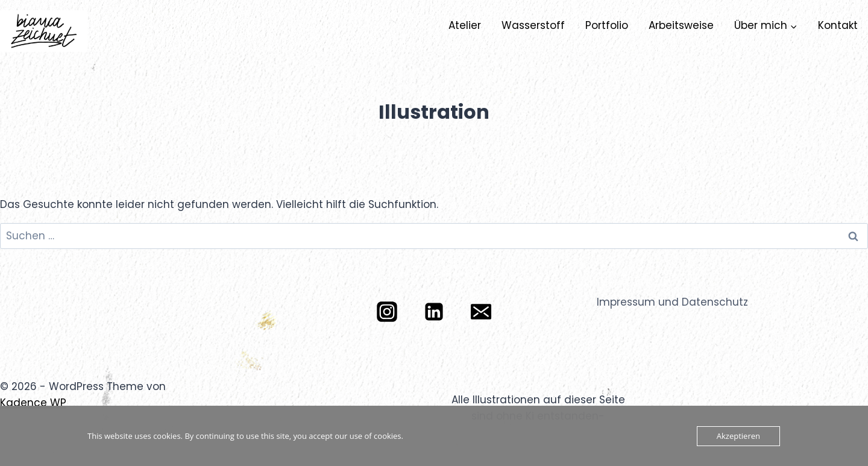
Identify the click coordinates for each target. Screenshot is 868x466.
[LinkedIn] (434, 312)
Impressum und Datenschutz (672, 302)
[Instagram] (387, 312)
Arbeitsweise (681, 25)
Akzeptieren (738, 436)
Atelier (465, 25)
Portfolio (607, 25)
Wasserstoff (533, 25)
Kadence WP (33, 403)
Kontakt (838, 25)
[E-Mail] (481, 312)
